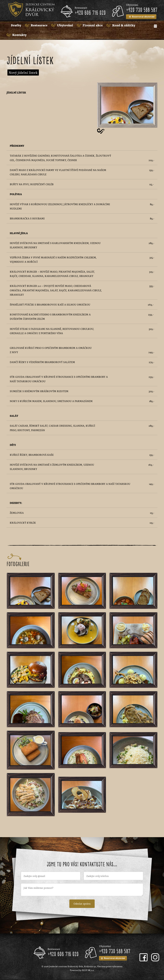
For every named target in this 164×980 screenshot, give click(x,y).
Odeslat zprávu (82, 904)
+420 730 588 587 (142, 10)
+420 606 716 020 (90, 13)
